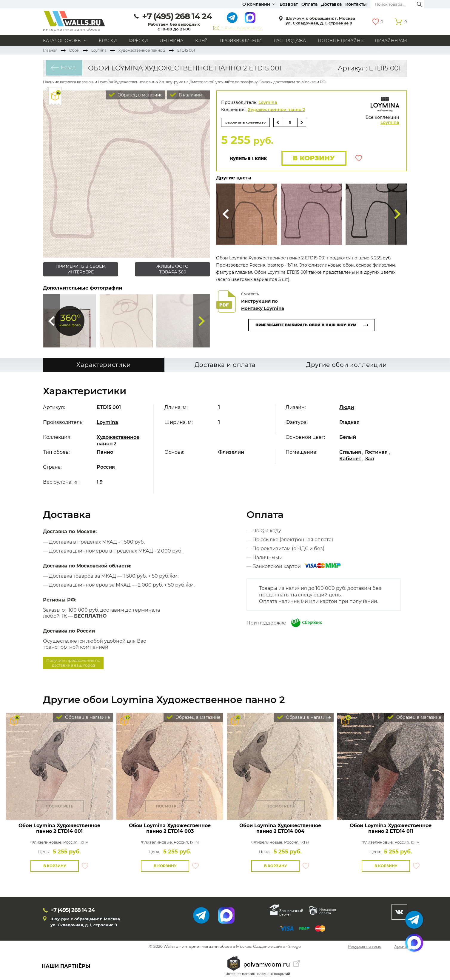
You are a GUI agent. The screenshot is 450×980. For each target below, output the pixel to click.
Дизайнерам (391, 41)
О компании (256, 4)
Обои (74, 50)
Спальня (350, 452)
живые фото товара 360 (172, 269)
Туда (202, 321)
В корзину (312, 158)
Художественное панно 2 (142, 50)
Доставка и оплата (225, 365)
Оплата (309, 4)
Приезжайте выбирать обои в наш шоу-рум (306, 326)
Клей (201, 41)
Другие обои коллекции (346, 365)
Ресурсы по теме (365, 947)
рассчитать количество (248, 122)
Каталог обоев (62, 41)
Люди (347, 408)
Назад (66, 68)
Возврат (289, 4)
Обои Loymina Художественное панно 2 (59, 828)
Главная (50, 50)
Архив (401, 947)
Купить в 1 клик (248, 159)
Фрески (138, 41)
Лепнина (172, 41)
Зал (369, 459)
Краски (108, 41)
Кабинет (350, 459)
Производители (241, 41)
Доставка (331, 4)
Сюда (51, 321)
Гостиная (376, 452)
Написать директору (241, 27)
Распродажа (290, 41)
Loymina (99, 50)
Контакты (356, 4)
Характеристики (104, 365)
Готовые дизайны (341, 41)
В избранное (359, 159)
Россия (106, 467)
